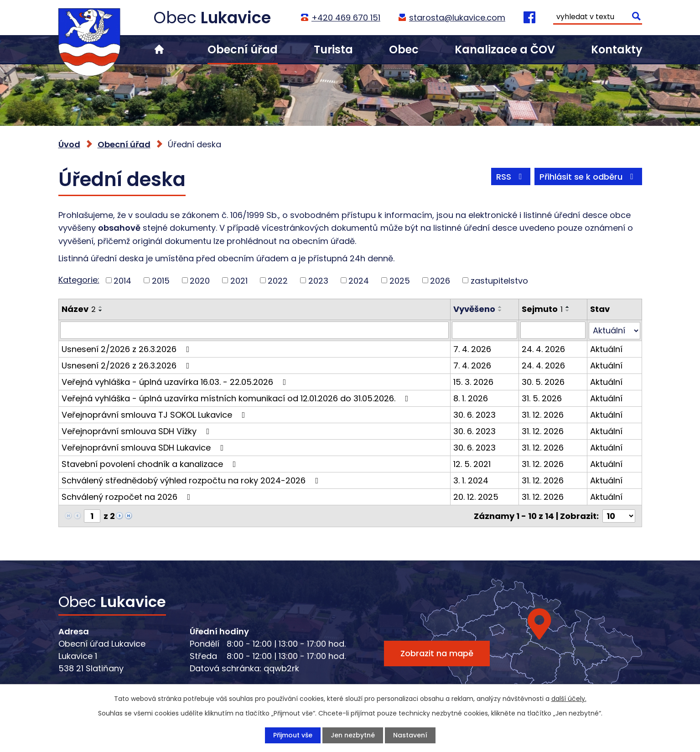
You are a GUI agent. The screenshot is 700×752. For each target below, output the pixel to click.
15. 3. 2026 (473, 381)
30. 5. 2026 (543, 381)
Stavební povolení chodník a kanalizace (151, 464)
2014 (122, 280)
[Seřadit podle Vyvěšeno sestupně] (500, 311)
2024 (359, 280)
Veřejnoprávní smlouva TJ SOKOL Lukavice (155, 414)
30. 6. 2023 (474, 414)
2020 (200, 280)
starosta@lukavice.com (457, 18)
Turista (333, 49)
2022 (278, 280)
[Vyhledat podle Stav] (614, 330)
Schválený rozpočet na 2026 (128, 496)
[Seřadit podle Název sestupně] (101, 311)
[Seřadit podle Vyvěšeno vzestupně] (500, 307)
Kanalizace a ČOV (505, 49)
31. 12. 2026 (543, 414)
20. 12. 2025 (476, 496)
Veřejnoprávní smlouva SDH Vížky (137, 431)
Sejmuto (542, 309)
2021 (239, 280)
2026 (440, 280)
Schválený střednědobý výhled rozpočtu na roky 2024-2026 (192, 480)
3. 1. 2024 (471, 480)
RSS (511, 177)
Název (79, 309)
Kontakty (617, 49)
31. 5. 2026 (542, 398)
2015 (161, 280)
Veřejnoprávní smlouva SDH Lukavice (145, 447)
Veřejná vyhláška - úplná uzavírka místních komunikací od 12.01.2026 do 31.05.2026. (237, 398)
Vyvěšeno (474, 309)
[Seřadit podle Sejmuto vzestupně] (568, 307)
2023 (318, 280)
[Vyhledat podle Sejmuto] (553, 330)
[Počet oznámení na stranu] (619, 516)
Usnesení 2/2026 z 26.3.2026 (127, 349)
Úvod (159, 49)
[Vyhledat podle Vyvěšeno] (485, 330)
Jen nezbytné (353, 735)
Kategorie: (79, 280)
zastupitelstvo (499, 280)
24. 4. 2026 (543, 349)
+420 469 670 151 (346, 18)
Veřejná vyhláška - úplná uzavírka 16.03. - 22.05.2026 (176, 381)
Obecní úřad (243, 49)
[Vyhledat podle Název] (255, 330)
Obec (404, 49)
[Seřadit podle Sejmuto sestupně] (568, 311)
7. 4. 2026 (472, 349)
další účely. (569, 699)
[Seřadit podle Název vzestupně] (101, 307)
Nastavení (410, 735)
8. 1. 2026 (471, 398)
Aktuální (606, 349)
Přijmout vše (293, 735)
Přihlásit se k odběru (588, 177)
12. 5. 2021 (472, 464)
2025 (400, 280)
